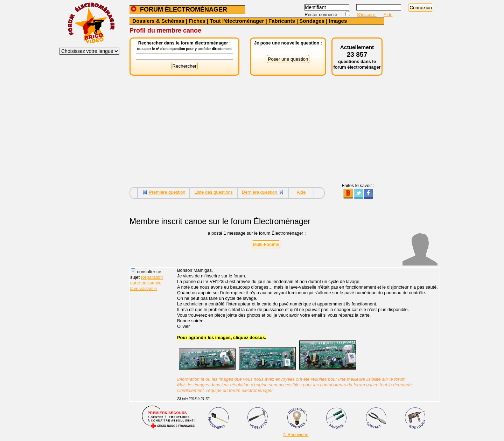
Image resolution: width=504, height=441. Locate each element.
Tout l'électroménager (237, 21)
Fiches (197, 21)
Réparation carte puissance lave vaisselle (146, 283)
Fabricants (282, 21)
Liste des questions (213, 192)
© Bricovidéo (296, 435)
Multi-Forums (266, 244)
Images (338, 21)
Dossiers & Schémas (158, 21)
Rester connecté (321, 15)
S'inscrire (367, 15)
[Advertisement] (257, 134)
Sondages (312, 21)
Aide (388, 15)
